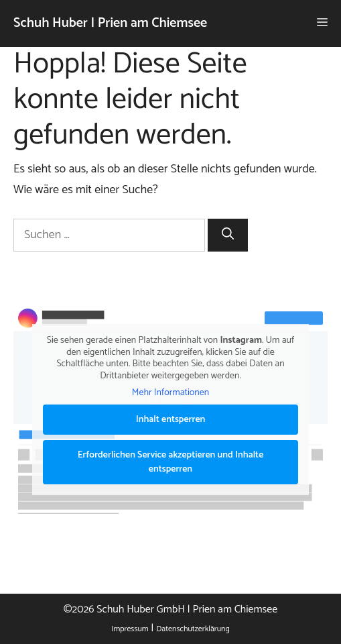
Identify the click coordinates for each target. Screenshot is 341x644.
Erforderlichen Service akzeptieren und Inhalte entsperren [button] (171, 462)
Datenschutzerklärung (193, 629)
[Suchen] (228, 235)
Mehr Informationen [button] (170, 393)
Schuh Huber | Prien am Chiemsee (110, 23)
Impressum (130, 629)
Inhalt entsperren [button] (171, 419)
